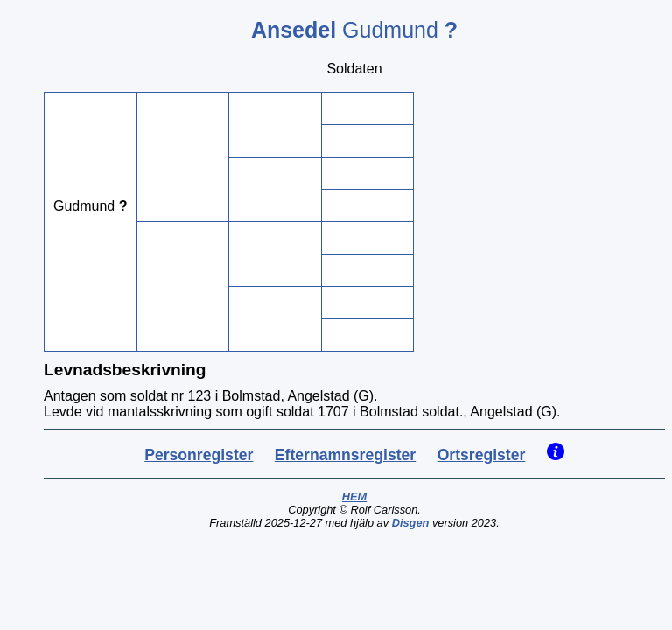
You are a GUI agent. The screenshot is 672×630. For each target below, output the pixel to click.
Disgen (411, 523)
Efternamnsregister (345, 455)
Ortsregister (482, 455)
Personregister (199, 455)
